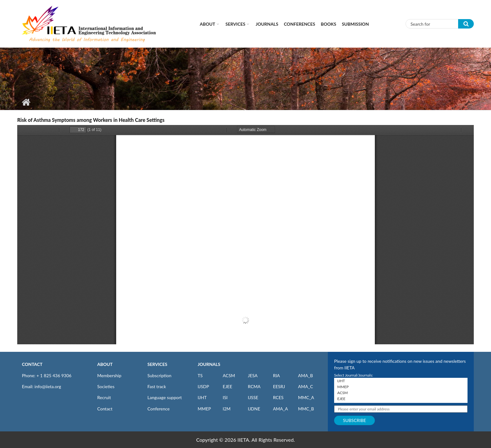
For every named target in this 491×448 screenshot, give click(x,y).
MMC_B (306, 409)
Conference (159, 409)
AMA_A (281, 409)
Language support (165, 397)
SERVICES (157, 364)
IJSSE (253, 397)
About (207, 24)
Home (26, 102)
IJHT (202, 397)
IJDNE (254, 409)
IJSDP (203, 386)
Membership (109, 375)
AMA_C (306, 386)
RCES (278, 397)
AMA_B (305, 375)
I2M (227, 409)
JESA (253, 375)
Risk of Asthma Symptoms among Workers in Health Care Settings (91, 120)
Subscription (159, 375)
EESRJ (279, 386)
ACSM (229, 375)
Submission (355, 24)
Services (235, 24)
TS (200, 375)
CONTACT (32, 364)
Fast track (157, 386)
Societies (106, 386)
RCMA (254, 386)
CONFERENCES (300, 24)
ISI (225, 397)
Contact (105, 409)
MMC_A (306, 397)
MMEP (204, 409)
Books (329, 24)
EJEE (227, 386)
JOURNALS (209, 364)
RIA (277, 375)
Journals (267, 24)
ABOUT (105, 364)
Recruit (104, 397)
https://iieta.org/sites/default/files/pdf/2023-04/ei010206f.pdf (246, 235)
